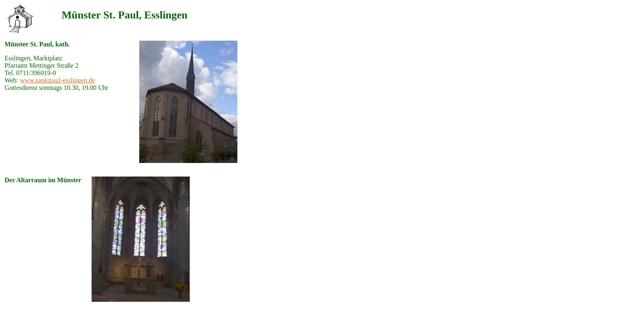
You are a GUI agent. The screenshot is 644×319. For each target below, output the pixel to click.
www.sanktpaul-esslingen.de (57, 80)
